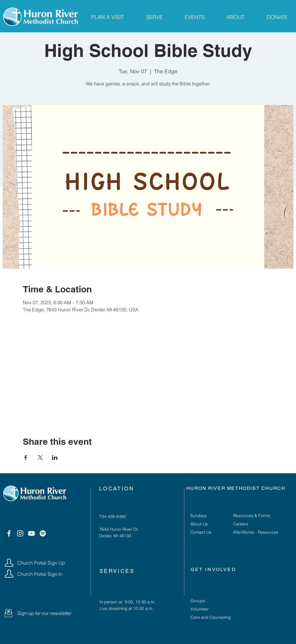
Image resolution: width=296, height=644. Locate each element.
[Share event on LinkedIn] (55, 458)
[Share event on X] (40, 458)
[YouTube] (31, 533)
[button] (8, 613)
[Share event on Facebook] (26, 458)
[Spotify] (43, 533)
